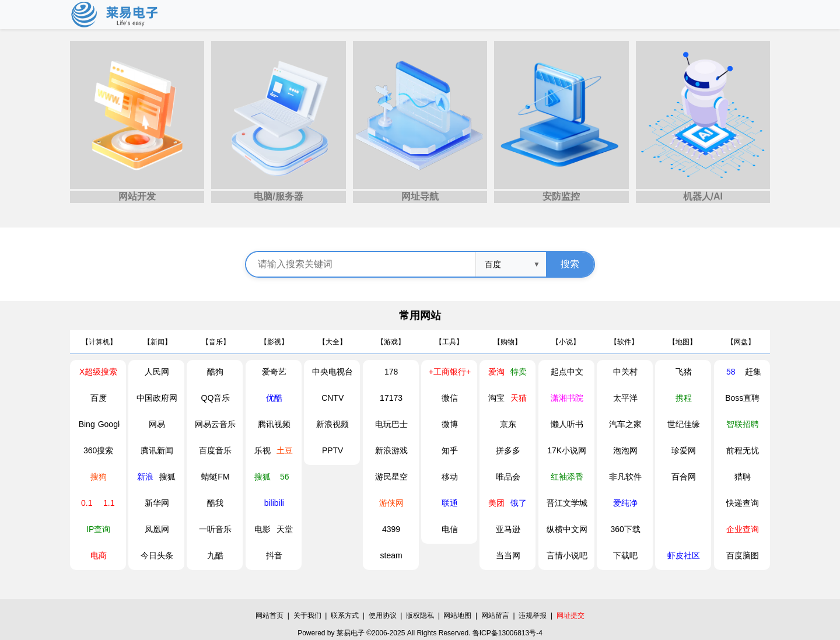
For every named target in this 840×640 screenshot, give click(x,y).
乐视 (262, 450)
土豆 (285, 450)
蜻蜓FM (215, 477)
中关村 (625, 372)
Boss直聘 (742, 398)
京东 (508, 424)
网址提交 (570, 615)
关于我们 (307, 615)
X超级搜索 (98, 372)
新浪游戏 (391, 450)
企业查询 (743, 529)
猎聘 (743, 477)
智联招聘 (743, 424)
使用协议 (383, 615)
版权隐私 (420, 615)
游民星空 (391, 477)
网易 (157, 424)
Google (109, 424)
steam (391, 555)
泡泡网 (625, 450)
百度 (99, 398)
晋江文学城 (567, 503)
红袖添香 (567, 477)
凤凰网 (157, 529)
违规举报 (533, 615)
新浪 (145, 477)
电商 (99, 555)
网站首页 (269, 615)
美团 (496, 503)
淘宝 (496, 398)
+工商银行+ (450, 372)
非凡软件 (625, 477)
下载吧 (625, 555)
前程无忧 (743, 450)
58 (731, 372)
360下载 (625, 529)
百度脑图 (743, 555)
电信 (450, 529)
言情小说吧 (567, 555)
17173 (391, 398)
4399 (391, 529)
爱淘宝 (496, 375)
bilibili (274, 503)
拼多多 (508, 450)
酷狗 (215, 372)
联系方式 (345, 615)
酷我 (215, 503)
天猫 (519, 398)
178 (391, 372)
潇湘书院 (567, 398)
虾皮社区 (684, 555)
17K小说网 (567, 450)
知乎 (450, 450)
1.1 (109, 503)
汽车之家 (625, 424)
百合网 (684, 477)
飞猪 (684, 372)
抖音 (274, 555)
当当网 (508, 555)
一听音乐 (215, 529)
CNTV (332, 398)
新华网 (157, 503)
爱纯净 (625, 503)
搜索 (570, 264)
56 (285, 477)
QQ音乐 (216, 398)
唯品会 (508, 477)
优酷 (274, 398)
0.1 (87, 503)
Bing (87, 424)
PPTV (333, 450)
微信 (450, 398)
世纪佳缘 (684, 424)
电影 (262, 529)
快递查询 (743, 503)
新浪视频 (332, 424)
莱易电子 (351, 633)
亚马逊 (508, 529)
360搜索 (98, 450)
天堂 (285, 529)
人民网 (157, 372)
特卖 (519, 372)
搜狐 (167, 477)
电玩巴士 (391, 424)
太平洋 (625, 398)
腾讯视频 (274, 424)
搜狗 (99, 477)
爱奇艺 (274, 372)
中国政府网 (157, 398)
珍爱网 (684, 450)
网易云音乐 (215, 424)
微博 (450, 424)
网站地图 (457, 615)
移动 (450, 477)
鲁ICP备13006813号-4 (508, 633)
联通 (450, 503)
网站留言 (495, 615)
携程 (684, 398)
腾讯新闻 (157, 450)
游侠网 (391, 503)
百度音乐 (215, 450)
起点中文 (567, 372)
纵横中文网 (567, 529)
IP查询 (98, 529)
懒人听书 (567, 424)
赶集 (753, 372)
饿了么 (519, 506)
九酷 (215, 555)
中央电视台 (332, 372)
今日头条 (157, 555)
